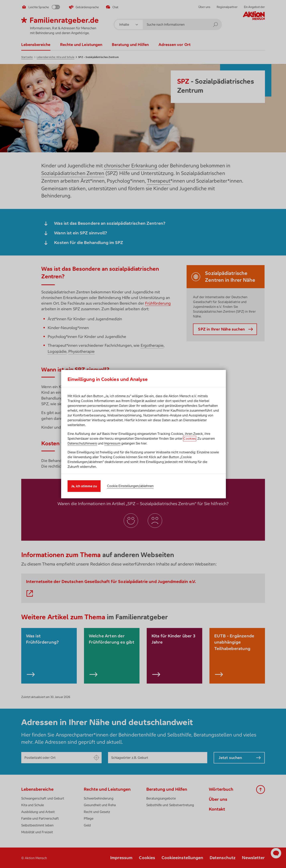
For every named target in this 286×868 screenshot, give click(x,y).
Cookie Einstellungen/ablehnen (130, 486)
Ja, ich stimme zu (84, 486)
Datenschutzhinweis (82, 443)
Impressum (112, 443)
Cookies (189, 439)
